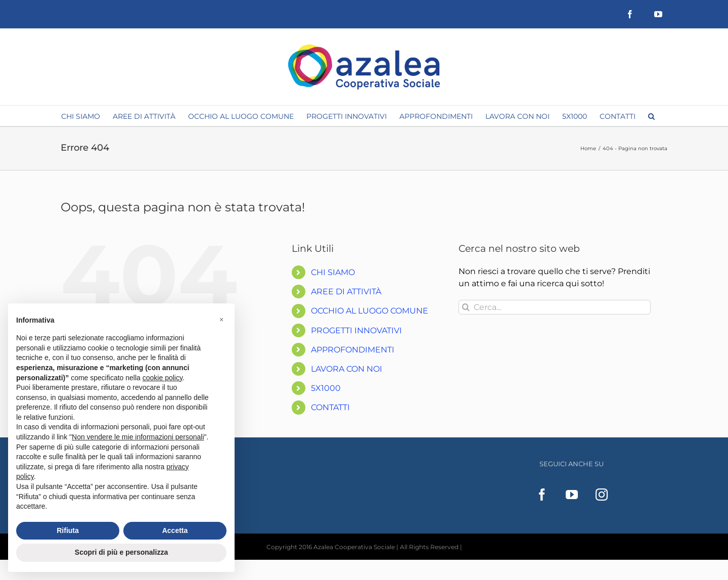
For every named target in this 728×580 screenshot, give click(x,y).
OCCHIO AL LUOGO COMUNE (370, 311)
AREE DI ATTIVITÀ (346, 292)
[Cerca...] (555, 307)
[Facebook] (542, 495)
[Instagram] (602, 495)
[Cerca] (466, 307)
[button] (651, 116)
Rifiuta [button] (68, 530)
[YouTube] (572, 495)
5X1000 (326, 388)
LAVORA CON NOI (347, 369)
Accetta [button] (175, 530)
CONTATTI (330, 407)
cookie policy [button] (163, 378)
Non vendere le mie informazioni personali (138, 437)
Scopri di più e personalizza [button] (121, 552)
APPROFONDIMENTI (353, 350)
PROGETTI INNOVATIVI (356, 330)
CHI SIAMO (333, 272)
